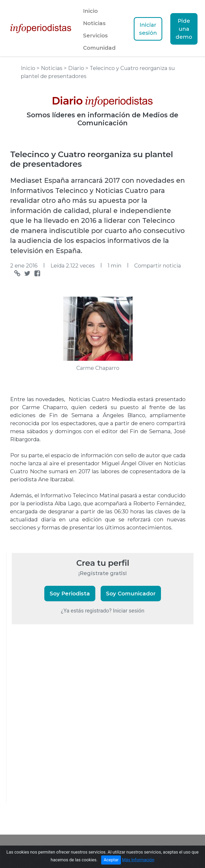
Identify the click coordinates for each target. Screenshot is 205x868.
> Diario (75, 68)
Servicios (95, 36)
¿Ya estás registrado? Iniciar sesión (103, 611)
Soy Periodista (70, 594)
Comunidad (99, 48)
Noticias (94, 23)
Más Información (138, 860)
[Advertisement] (52, 720)
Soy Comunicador (131, 594)
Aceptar (111, 860)
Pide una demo (184, 29)
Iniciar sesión (148, 29)
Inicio (90, 11)
